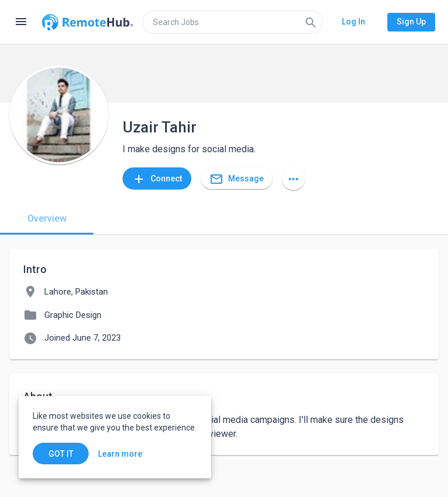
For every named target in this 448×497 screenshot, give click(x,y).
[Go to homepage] (87, 22)
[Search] (311, 22)
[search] (233, 22)
